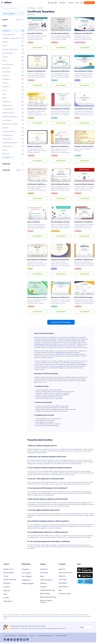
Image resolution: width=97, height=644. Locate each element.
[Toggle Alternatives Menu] (8, 601)
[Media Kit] (62, 576)
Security (33, 636)
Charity (78, 118)
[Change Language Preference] (86, 627)
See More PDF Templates (61, 322)
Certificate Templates (41, 12)
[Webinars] (43, 583)
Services (78, 80)
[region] (13, 95)
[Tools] (5, 594)
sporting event (60, 353)
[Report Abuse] (45, 594)
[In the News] (63, 580)
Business (31, 42)
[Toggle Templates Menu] (26, 569)
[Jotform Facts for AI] (65, 573)
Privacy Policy (23, 636)
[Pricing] (6, 576)
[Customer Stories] (65, 594)
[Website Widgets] (28, 584)
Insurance (31, 118)
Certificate (55, 42)
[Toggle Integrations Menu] (27, 580)
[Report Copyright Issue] (48, 597)
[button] (13, 20)
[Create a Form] (8, 569)
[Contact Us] (44, 569)
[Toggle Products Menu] (7, 587)
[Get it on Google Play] (85, 570)
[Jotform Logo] (6, 3)
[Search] (3, 8)
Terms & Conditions (10, 636)
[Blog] (60, 590)
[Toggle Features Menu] (7, 591)
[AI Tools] (6, 598)
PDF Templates (31, 8)
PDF (60, 346)
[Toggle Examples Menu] (7, 583)
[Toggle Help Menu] (43, 576)
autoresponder (62, 366)
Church (31, 269)
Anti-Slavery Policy (61, 636)
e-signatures (84, 364)
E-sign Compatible (21, 14)
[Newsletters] (63, 583)
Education (55, 80)
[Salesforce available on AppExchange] (85, 581)
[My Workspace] (9, 573)
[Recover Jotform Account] (49, 601)
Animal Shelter (56, 231)
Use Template (37, 48)
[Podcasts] (43, 587)
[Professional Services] (47, 590)
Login (82, 3)
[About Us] (62, 569)
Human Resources (80, 42)
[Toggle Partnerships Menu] (64, 587)
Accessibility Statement (45, 636)
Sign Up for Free (89, 3)
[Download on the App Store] (85, 576)
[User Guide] (44, 573)
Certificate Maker (39, 344)
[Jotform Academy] (46, 580)
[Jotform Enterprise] (10, 580)
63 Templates (32, 15)
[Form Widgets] (27, 576)
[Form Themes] (26, 573)
